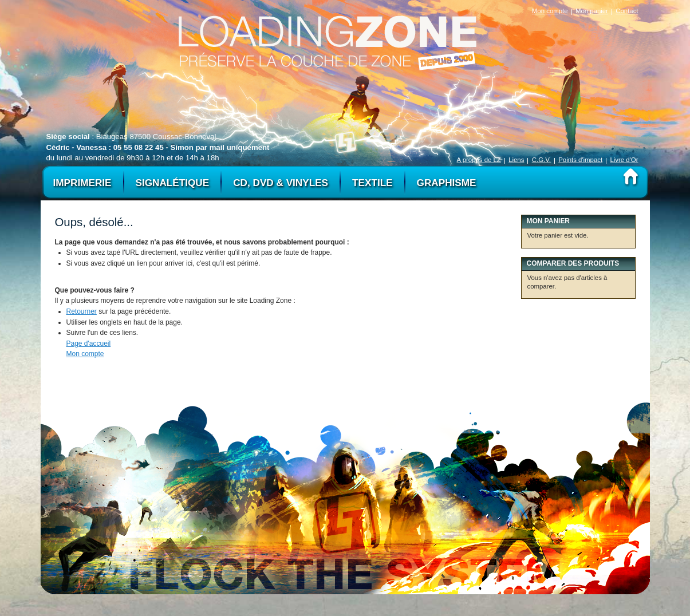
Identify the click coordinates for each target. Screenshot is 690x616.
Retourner (82, 311)
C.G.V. (541, 160)
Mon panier (592, 11)
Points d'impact (580, 160)
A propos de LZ (479, 160)
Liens (516, 160)
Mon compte (550, 11)
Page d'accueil (89, 343)
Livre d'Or (624, 160)
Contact (627, 11)
